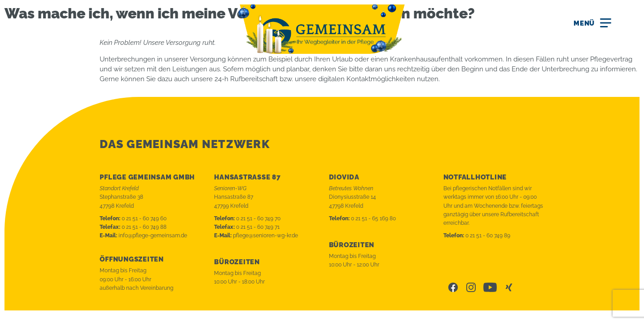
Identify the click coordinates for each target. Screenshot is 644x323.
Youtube (490, 288)
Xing (510, 288)
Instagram (471, 288)
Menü (584, 23)
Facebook (453, 288)
